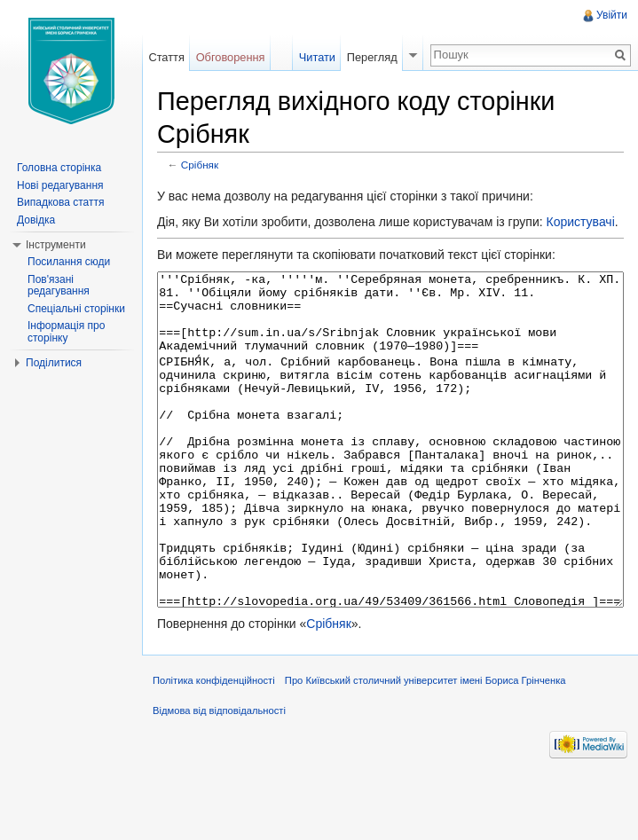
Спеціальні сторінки (76, 309)
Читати (317, 57)
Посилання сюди (69, 262)
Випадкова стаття (60, 202)
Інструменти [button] (56, 245)
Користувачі (580, 222)
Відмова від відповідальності (219, 777)
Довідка (36, 220)
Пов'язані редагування (59, 286)
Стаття (166, 57)
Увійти (612, 15)
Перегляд (372, 57)
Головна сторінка (59, 168)
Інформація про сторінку (66, 332)
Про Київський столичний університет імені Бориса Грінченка (425, 747)
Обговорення (231, 57)
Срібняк (200, 165)
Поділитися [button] (54, 363)
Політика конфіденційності (214, 747)
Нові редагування (60, 185)
